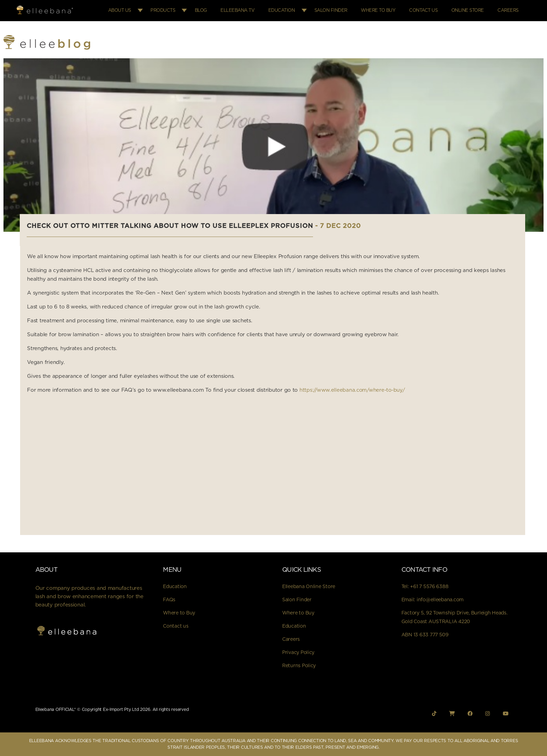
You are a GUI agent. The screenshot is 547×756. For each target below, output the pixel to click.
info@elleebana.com (440, 600)
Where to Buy (384, 11)
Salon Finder (338, 11)
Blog (212, 11)
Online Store (470, 11)
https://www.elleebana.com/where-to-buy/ (353, 390)
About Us (131, 11)
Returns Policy (299, 665)
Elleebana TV (247, 11)
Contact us (176, 626)
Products (174, 11)
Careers (509, 11)
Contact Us (427, 11)
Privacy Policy (298, 652)
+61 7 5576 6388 (429, 586)
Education (289, 11)
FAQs (169, 600)
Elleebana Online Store (309, 586)
